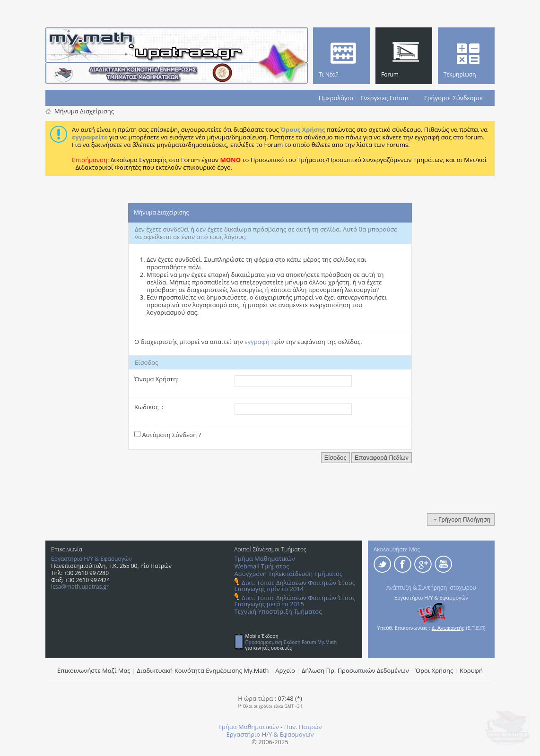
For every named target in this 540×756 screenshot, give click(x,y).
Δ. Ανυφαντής (448, 628)
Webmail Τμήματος (262, 566)
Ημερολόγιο (336, 98)
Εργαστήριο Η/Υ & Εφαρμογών (91, 559)
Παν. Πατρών (303, 727)
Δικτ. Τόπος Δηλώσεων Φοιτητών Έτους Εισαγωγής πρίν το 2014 (295, 586)
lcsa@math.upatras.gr (80, 587)
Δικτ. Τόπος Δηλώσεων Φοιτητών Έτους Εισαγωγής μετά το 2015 (295, 601)
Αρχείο (285, 670)
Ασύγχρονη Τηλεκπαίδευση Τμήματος (288, 574)
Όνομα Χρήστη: (157, 379)
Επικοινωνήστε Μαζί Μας (94, 670)
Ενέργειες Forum (384, 98)
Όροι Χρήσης (435, 670)
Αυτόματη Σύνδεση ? (168, 435)
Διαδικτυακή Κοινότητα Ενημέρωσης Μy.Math (203, 670)
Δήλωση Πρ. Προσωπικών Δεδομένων (355, 670)
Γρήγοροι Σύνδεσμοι (454, 98)
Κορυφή (471, 670)
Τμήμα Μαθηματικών (265, 558)
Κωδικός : (149, 407)
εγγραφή (257, 342)
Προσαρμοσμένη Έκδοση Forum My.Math (291, 642)
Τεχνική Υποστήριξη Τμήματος (278, 611)
